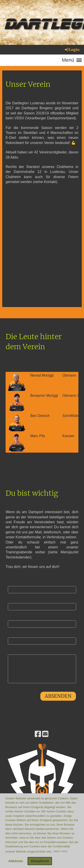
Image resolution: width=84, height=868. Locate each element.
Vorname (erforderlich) (22, 583)
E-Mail (12, 617)
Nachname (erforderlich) (24, 600)
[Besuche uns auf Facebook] (38, 734)
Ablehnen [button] (16, 861)
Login (72, 50)
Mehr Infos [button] (61, 851)
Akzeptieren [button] (40, 861)
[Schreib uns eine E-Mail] (45, 734)
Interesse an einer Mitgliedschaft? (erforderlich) (38, 651)
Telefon (13, 634)
